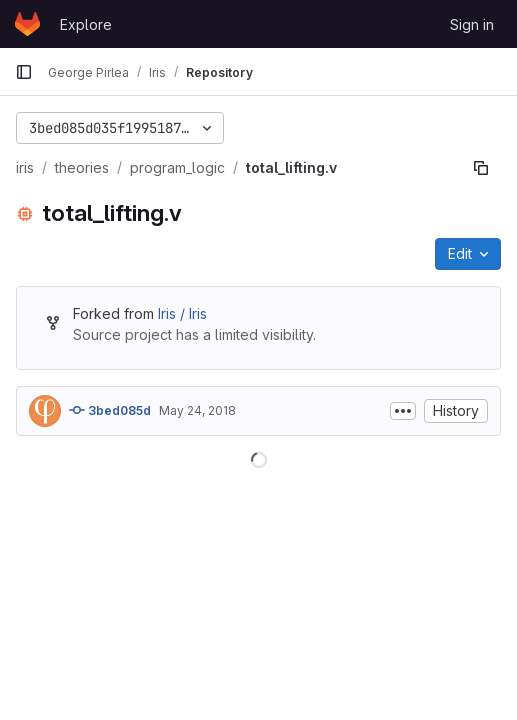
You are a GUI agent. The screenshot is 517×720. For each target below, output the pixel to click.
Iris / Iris (182, 313)
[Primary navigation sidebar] (24, 72)
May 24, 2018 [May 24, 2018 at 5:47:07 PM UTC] (197, 410)
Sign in (472, 24)
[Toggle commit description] (403, 411)
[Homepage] (27, 24)
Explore (86, 24)
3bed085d (110, 410)
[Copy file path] (481, 168)
